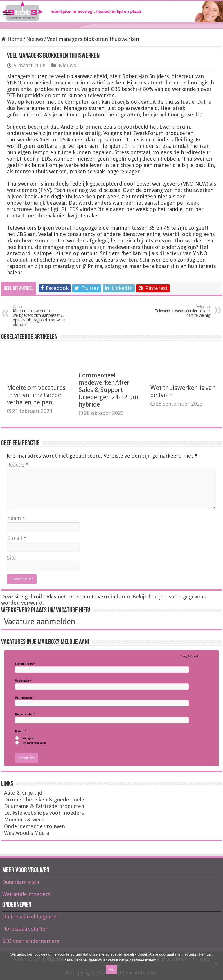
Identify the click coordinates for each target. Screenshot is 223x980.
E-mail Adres (25, 664)
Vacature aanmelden (40, 622)
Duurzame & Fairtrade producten (44, 806)
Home (12, 39)
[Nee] (216, 964)
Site (11, 558)
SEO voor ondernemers (31, 941)
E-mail (17, 538)
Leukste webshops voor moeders (44, 813)
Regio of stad (25, 715)
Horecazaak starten (25, 929)
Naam (16, 518)
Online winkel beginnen (31, 917)
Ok (112, 970)
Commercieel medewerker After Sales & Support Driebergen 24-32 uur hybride (109, 390)
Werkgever (29, 738)
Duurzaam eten (21, 882)
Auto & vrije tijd (23, 793)
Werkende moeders (26, 894)
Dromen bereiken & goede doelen (46, 800)
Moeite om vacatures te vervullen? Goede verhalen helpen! (36, 395)
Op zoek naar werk (34, 743)
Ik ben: (21, 731)
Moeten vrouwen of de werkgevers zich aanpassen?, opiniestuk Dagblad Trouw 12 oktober (43, 316)
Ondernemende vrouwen (35, 826)
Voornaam (23, 681)
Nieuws (35, 39)
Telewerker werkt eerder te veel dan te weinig (180, 311)
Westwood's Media (27, 833)
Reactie (18, 465)
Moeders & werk (24, 820)
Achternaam (24, 698)
